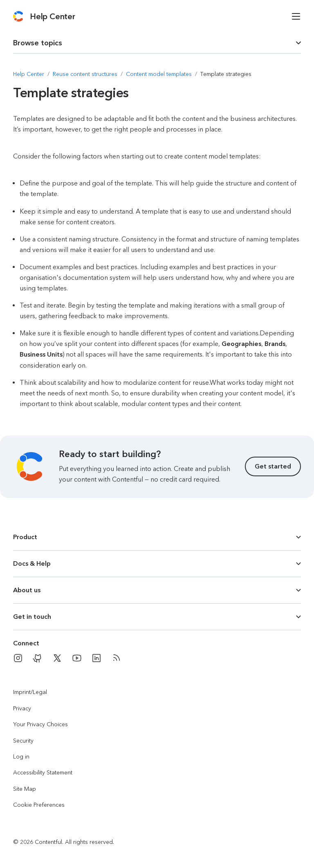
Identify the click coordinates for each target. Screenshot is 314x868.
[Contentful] (18, 16)
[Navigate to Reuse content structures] (85, 74)
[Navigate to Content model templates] (159, 74)
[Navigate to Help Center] (29, 74)
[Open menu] (296, 16)
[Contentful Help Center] (53, 16)
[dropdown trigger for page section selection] (157, 43)
